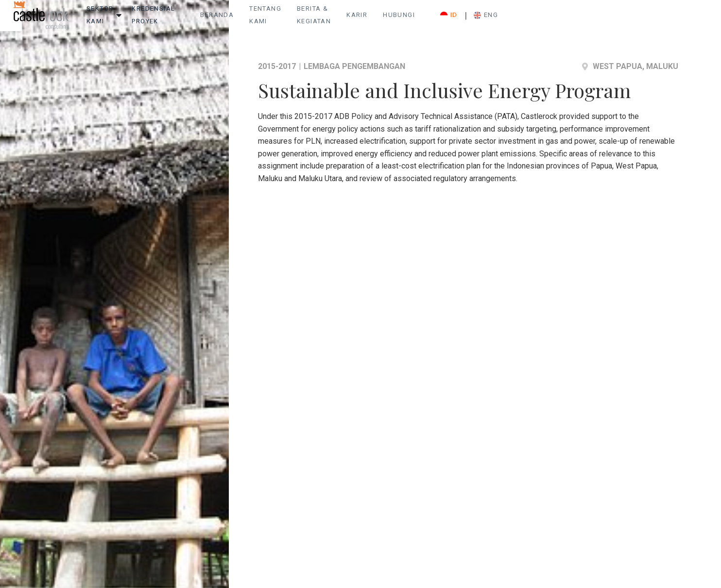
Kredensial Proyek (230, 20)
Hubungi (556, 20)
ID (618, 20)
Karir (514, 20)
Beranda (321, 20)
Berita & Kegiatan (454, 20)
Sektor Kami (152, 20)
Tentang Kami (379, 20)
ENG (655, 20)
